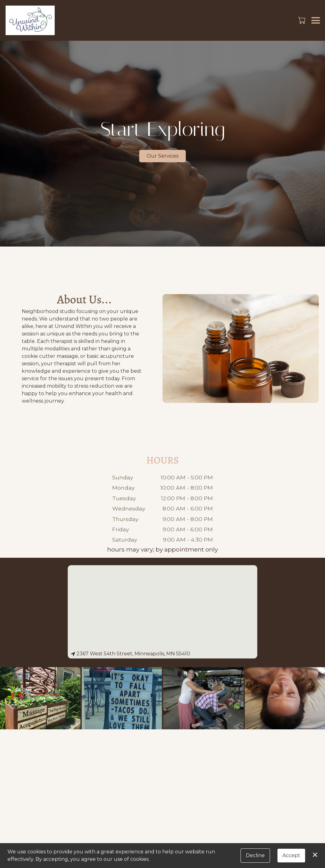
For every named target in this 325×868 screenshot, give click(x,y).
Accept (291, 855)
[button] (302, 20)
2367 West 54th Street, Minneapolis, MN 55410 (130, 654)
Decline (255, 855)
